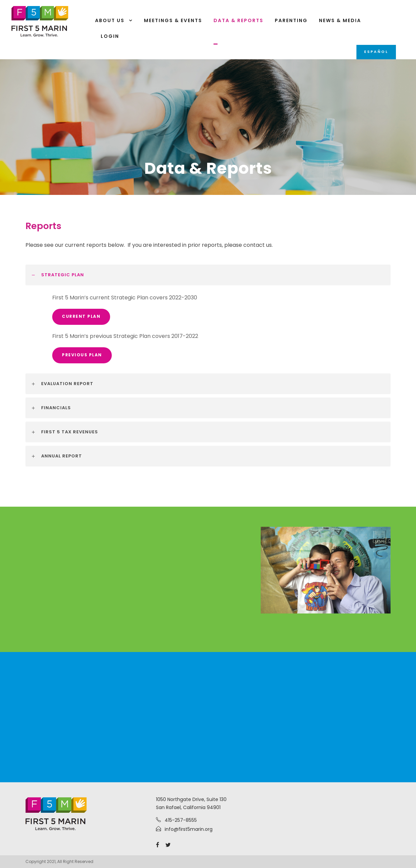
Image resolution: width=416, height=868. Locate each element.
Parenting (291, 20)
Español (376, 52)
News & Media (340, 20)
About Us (110, 20)
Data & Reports (238, 20)
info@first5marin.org (189, 829)
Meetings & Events (173, 20)
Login (110, 36)
